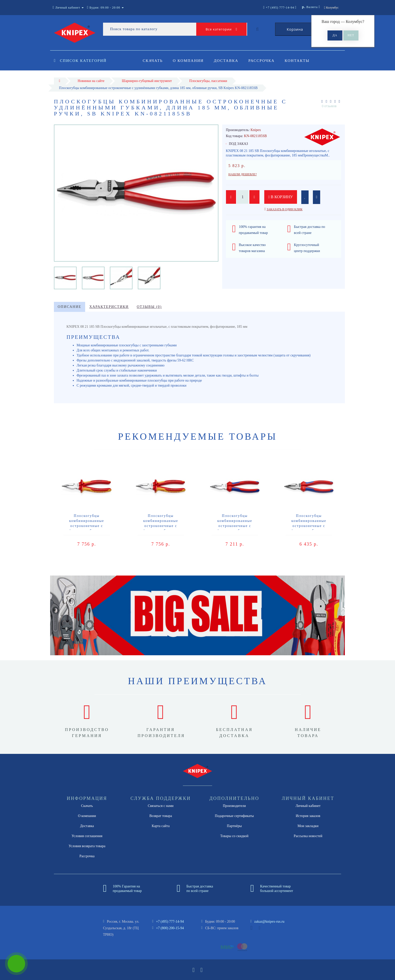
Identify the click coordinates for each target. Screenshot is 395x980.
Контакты (300, 61)
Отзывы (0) (149, 307)
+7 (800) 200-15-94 (170, 928)
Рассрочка (264, 61)
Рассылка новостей (308, 836)
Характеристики (109, 307)
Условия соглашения (87, 836)
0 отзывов (329, 106)
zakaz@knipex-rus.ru (269, 922)
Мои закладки (308, 826)
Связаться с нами (161, 806)
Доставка (228, 61)
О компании (189, 61)
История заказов (308, 816)
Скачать (153, 61)
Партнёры (234, 826)
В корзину (281, 197)
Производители (234, 806)
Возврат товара (161, 816)
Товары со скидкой (234, 836)
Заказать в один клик (284, 209)
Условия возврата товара (87, 846)
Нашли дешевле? (243, 174)
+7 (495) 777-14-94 (170, 922)
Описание (70, 307)
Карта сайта (161, 826)
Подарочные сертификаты (234, 816)
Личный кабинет (308, 806)
